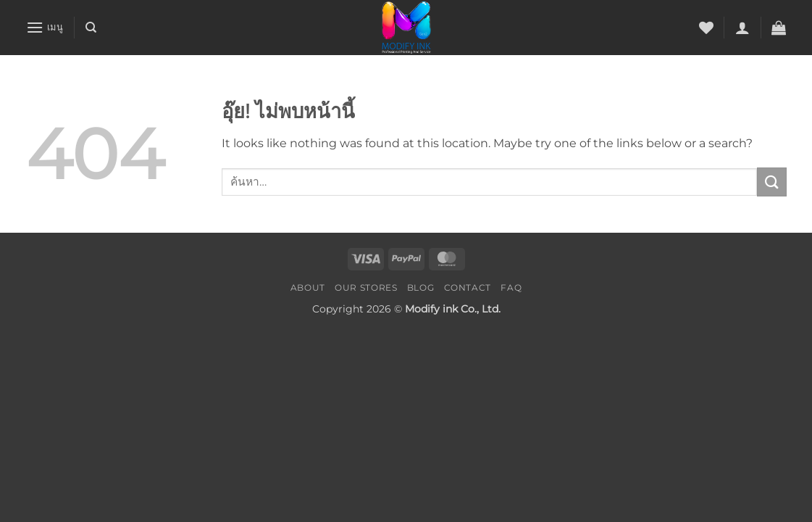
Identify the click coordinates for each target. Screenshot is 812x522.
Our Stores (366, 287)
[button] (45, 27)
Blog (420, 287)
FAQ (511, 287)
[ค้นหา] (91, 28)
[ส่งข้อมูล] (771, 182)
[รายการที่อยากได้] (706, 28)
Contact (468, 287)
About (308, 287)
